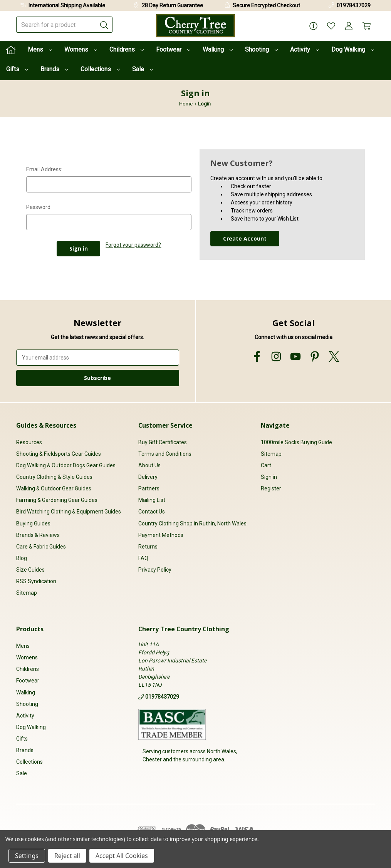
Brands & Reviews (38, 535)
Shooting (261, 49)
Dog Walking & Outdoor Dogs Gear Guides (66, 465)
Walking (218, 49)
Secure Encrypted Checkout (266, 5)
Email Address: (44, 169)
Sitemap (27, 593)
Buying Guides (33, 523)
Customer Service (165, 425)
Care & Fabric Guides (41, 547)
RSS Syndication (36, 581)
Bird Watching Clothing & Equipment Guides (69, 512)
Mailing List (152, 500)
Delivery (148, 477)
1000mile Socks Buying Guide (296, 442)
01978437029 (354, 5)
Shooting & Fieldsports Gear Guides (59, 454)
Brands (54, 69)
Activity (305, 49)
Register (271, 488)
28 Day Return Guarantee (172, 5)
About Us (149, 465)
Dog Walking (353, 49)
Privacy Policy (155, 570)
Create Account (245, 238)
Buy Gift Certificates (163, 442)
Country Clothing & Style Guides (54, 477)
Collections (100, 69)
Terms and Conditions (165, 454)
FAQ (143, 558)
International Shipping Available (67, 5)
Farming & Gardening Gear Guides (57, 500)
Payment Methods (161, 535)
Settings (27, 856)
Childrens (127, 49)
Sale (143, 69)
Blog (22, 558)
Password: (39, 207)
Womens (81, 49)
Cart (266, 465)
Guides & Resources (46, 425)
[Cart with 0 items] (367, 26)
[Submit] (104, 25)
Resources (29, 442)
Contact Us (152, 512)
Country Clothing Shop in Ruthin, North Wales (192, 523)
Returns (148, 547)
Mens (40, 49)
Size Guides (30, 570)
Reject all (67, 856)
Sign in (269, 477)
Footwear (173, 49)
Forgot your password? (133, 245)
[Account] (349, 26)
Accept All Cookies (122, 856)
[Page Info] (313, 26)
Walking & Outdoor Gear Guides (54, 488)
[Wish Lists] (331, 26)
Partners (149, 488)
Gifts (17, 69)
